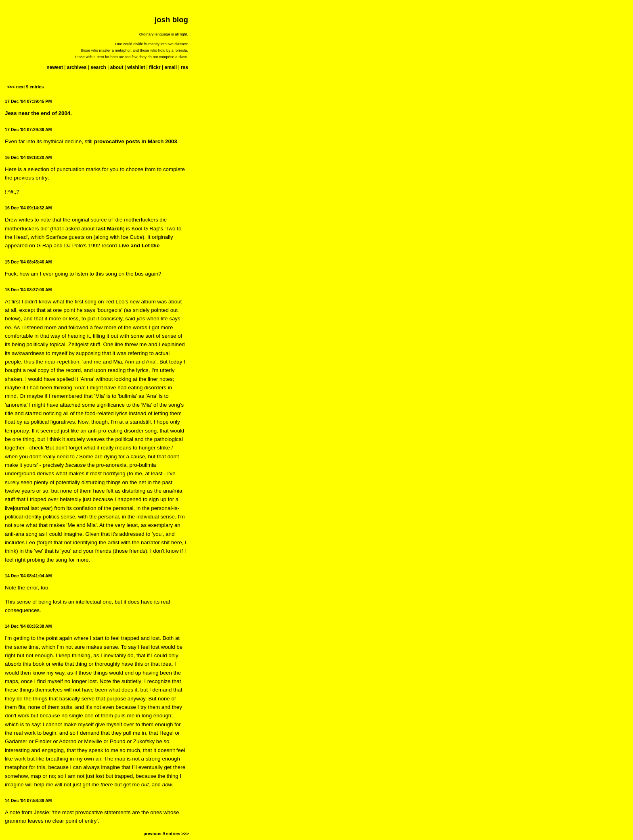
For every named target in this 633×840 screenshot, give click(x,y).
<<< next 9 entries (25, 87)
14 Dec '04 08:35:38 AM (28, 626)
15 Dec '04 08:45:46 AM (28, 262)
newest (55, 67)
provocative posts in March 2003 (136, 141)
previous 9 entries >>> (166, 834)
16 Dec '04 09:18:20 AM (28, 157)
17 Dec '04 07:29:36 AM (28, 130)
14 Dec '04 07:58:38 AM (28, 800)
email (171, 67)
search (98, 67)
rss (184, 67)
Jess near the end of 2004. (38, 113)
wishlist (136, 67)
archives (77, 67)
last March (109, 229)
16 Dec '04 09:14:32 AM (28, 208)
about (117, 67)
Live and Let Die (139, 246)
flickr (155, 67)
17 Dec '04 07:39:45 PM (28, 101)
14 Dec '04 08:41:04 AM (28, 576)
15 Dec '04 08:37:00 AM (28, 290)
